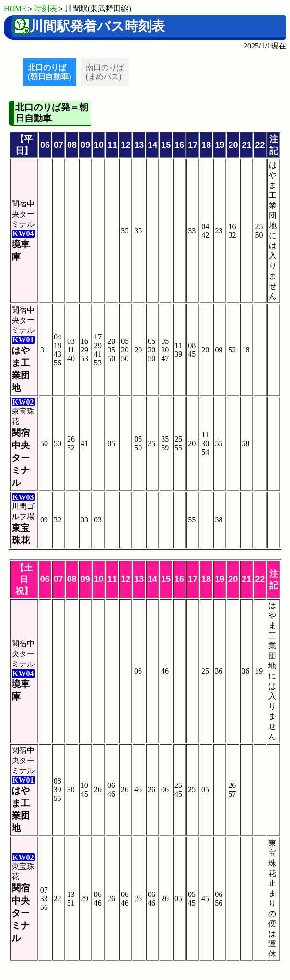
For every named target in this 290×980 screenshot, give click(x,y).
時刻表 (46, 8)
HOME (15, 8)
